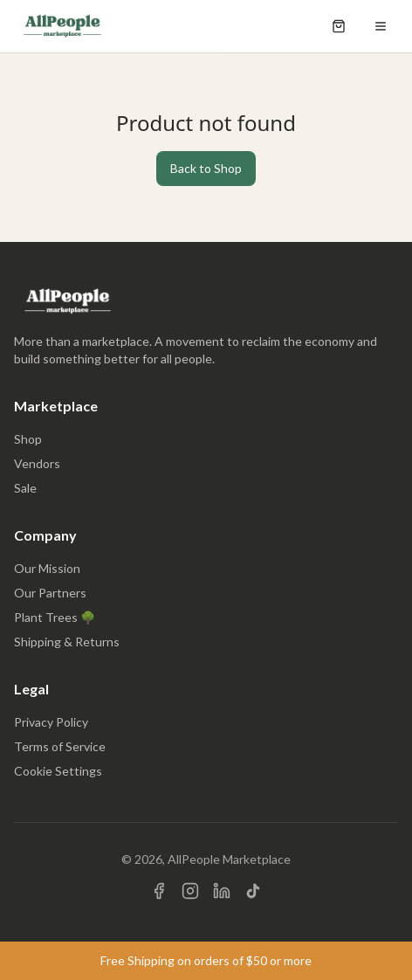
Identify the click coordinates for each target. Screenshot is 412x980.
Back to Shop (206, 168)
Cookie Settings (58, 771)
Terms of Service (60, 746)
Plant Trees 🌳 (55, 617)
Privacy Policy (51, 722)
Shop (28, 439)
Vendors (37, 463)
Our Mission (47, 568)
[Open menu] (381, 26)
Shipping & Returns (67, 642)
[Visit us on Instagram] (190, 891)
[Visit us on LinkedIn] (222, 891)
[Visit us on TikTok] (253, 891)
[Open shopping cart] (339, 26)
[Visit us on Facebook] (159, 891)
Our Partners (50, 593)
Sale (25, 488)
